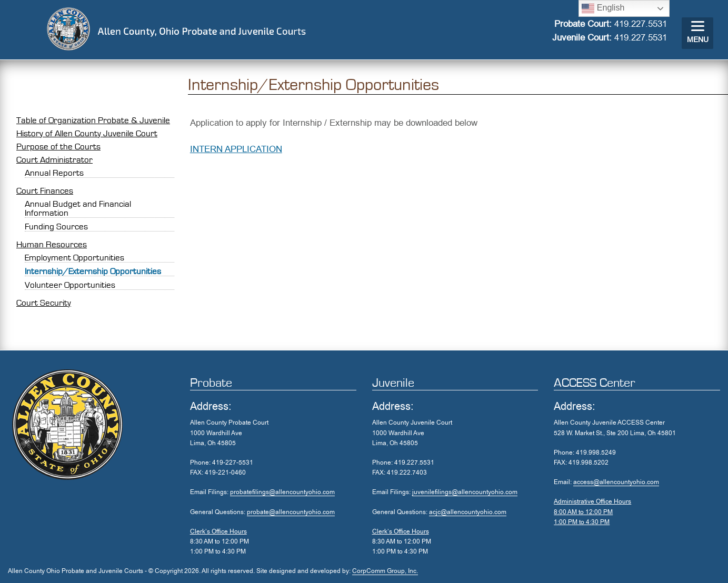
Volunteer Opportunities (70, 285)
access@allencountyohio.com (616, 482)
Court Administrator (54, 160)
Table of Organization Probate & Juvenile (93, 120)
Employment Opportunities (74, 258)
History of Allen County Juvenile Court (87, 133)
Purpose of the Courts (58, 147)
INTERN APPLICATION (236, 149)
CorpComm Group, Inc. (385, 571)
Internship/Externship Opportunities (93, 271)
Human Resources (52, 244)
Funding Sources (56, 227)
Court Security (44, 303)
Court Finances (45, 191)
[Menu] (697, 33)
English (603, 8)
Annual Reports (54, 173)
